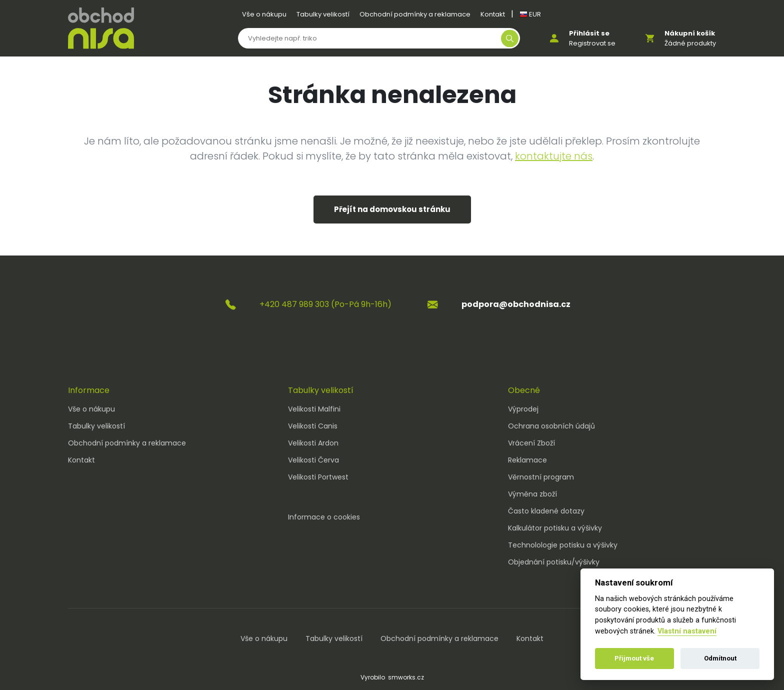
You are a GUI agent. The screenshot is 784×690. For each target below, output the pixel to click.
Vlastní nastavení (687, 631)
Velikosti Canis (313, 426)
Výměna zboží (532, 494)
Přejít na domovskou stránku (392, 209)
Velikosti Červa (313, 460)
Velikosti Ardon (313, 443)
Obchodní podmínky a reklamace (415, 14)
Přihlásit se (589, 33)
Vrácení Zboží (531, 443)
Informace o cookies (324, 517)
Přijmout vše (634, 658)
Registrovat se (592, 43)
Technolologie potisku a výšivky (563, 545)
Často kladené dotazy (546, 511)
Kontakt (493, 14)
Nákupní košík (690, 33)
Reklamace (527, 460)
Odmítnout (720, 658)
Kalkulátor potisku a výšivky (555, 528)
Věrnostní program (541, 477)
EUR (530, 14)
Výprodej (523, 409)
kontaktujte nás (554, 156)
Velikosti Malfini (314, 409)
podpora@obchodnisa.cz (516, 304)
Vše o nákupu (264, 14)
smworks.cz (406, 677)
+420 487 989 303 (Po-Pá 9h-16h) (325, 304)
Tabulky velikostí (323, 14)
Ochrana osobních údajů (551, 426)
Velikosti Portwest (318, 477)
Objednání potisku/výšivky (554, 562)
